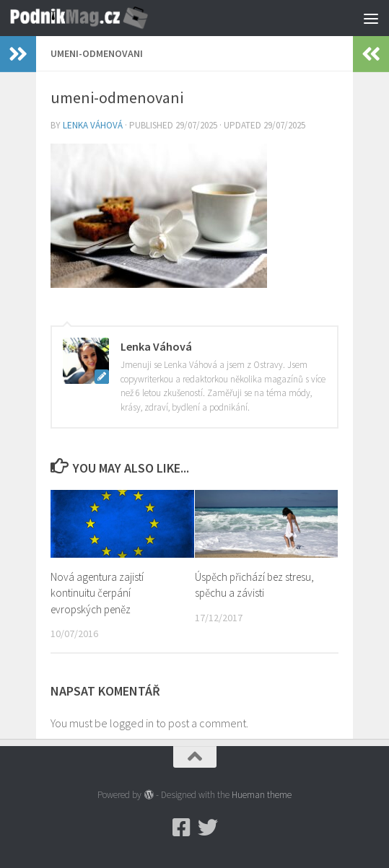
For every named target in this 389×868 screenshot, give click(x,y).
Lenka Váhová (93, 125)
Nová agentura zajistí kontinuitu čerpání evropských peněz (97, 593)
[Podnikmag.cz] (182, 828)
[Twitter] (208, 828)
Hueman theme (262, 795)
